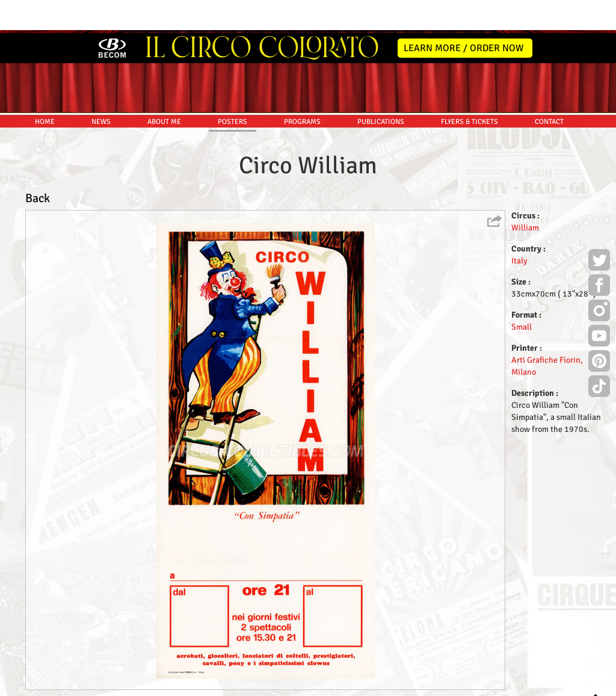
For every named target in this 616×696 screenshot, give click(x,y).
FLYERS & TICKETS (470, 89)
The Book (345, 685)
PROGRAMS (302, 89)
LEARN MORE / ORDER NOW (464, 15)
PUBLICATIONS (381, 89)
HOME (45, 89)
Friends (311, 685)
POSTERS (233, 89)
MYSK (573, 681)
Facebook (599, 254)
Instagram (599, 279)
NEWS (101, 89)
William (525, 195)
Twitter (599, 229)
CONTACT (549, 89)
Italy (519, 228)
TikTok (599, 355)
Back (38, 165)
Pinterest (599, 330)
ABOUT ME (164, 89)
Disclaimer (274, 685)
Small (522, 294)
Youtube (599, 304)
